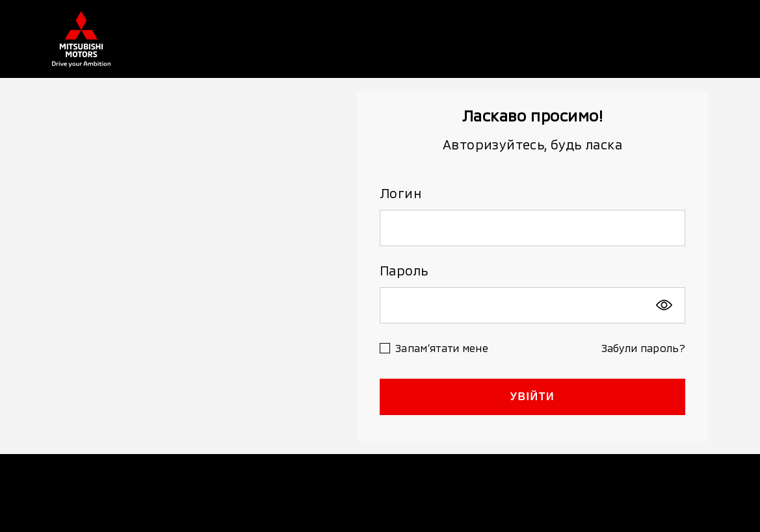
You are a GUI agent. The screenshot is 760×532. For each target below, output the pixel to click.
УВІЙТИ (532, 397)
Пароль (404, 270)
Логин (400, 193)
